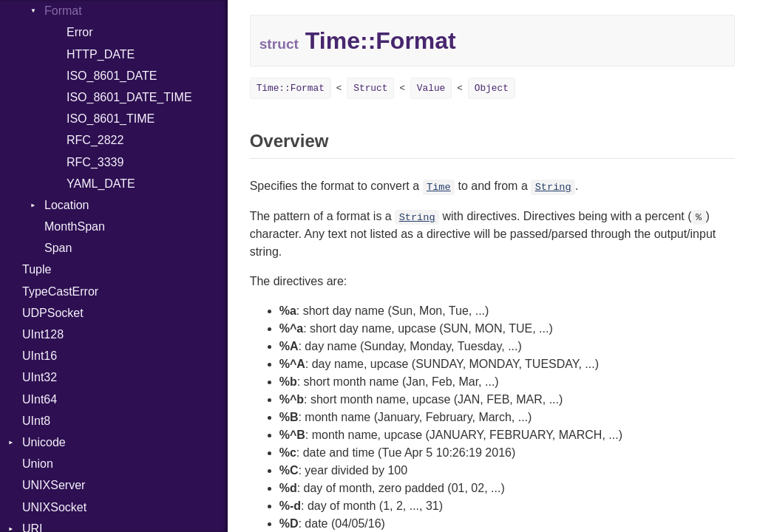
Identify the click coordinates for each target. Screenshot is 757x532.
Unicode (44, 442)
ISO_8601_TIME (111, 119)
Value (431, 88)
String (553, 187)
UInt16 (40, 356)
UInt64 (40, 399)
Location (67, 205)
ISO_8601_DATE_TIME (129, 97)
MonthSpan (75, 226)
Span (58, 248)
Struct (370, 88)
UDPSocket (53, 313)
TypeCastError (60, 291)
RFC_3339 (95, 162)
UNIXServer (54, 485)
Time (439, 187)
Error (80, 32)
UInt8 (36, 421)
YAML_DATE (101, 184)
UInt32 (40, 377)
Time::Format (291, 88)
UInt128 (43, 334)
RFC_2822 (95, 140)
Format (63, 11)
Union (38, 464)
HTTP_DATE (101, 54)
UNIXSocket (54, 507)
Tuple (37, 269)
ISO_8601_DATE (112, 76)
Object (492, 88)
